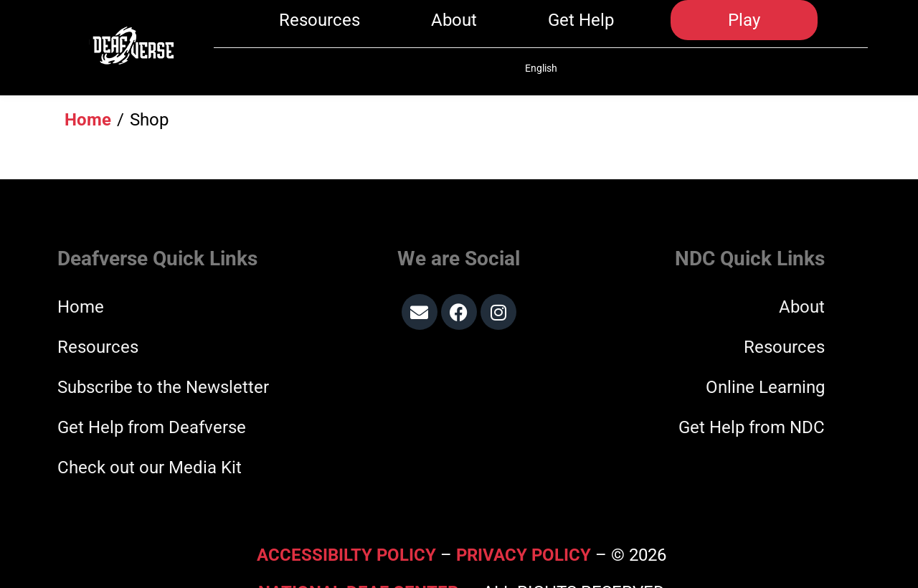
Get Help (581, 30)
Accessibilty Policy (349, 519)
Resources (320, 30)
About (454, 30)
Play (744, 30)
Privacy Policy (524, 519)
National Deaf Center (358, 556)
